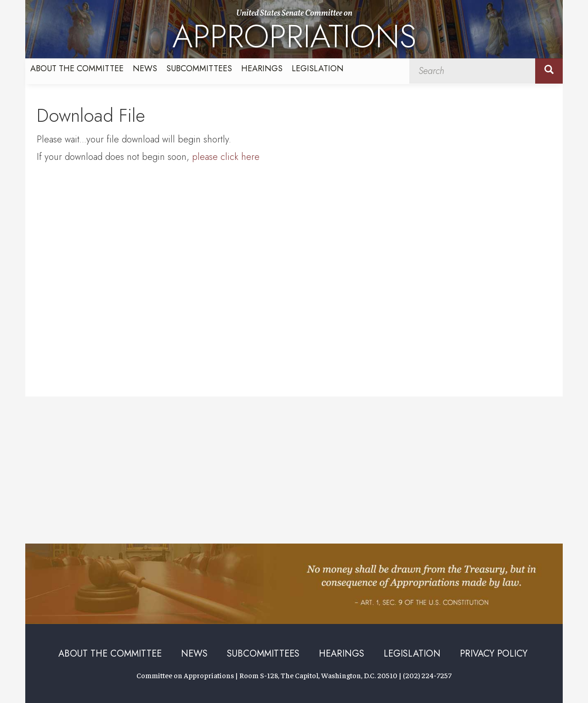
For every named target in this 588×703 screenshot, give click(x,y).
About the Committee (77, 68)
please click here (226, 157)
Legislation (318, 68)
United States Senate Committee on (294, 33)
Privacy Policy (494, 654)
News (145, 68)
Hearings (262, 68)
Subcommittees (199, 68)
